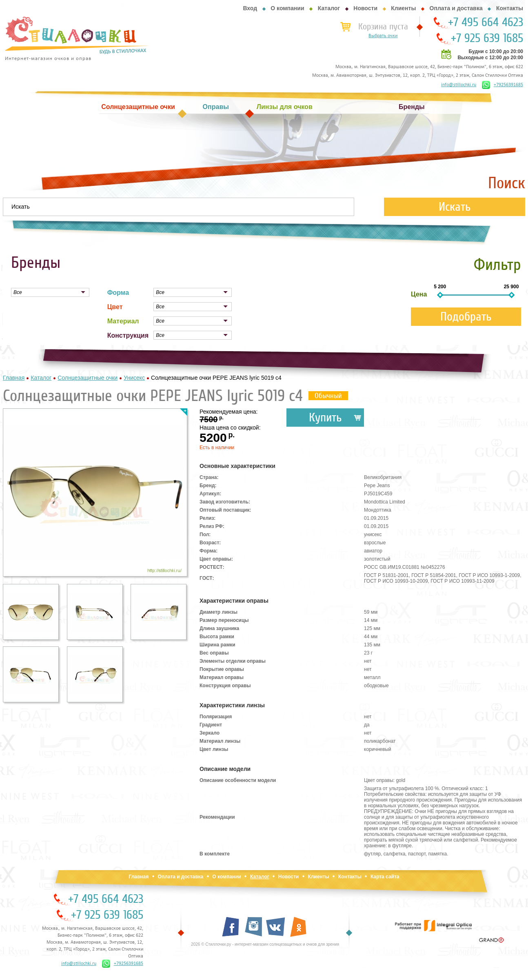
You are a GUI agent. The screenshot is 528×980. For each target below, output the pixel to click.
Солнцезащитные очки (138, 107)
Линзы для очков (285, 107)
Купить (325, 418)
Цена (419, 294)
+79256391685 (502, 85)
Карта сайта (385, 877)
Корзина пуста (383, 27)
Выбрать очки (383, 36)
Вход (250, 8)
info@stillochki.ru (459, 85)
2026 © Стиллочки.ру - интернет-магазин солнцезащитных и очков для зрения (265, 944)
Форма (118, 293)
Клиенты (403, 8)
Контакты (510, 8)
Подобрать (466, 317)
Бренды (412, 107)
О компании (287, 8)
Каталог (329, 8)
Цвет (115, 307)
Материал (123, 321)
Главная (139, 877)
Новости (365, 8)
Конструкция (128, 335)
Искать (455, 207)
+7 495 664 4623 (486, 22)
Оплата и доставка (456, 8)
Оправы (216, 107)
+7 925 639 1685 (487, 38)
